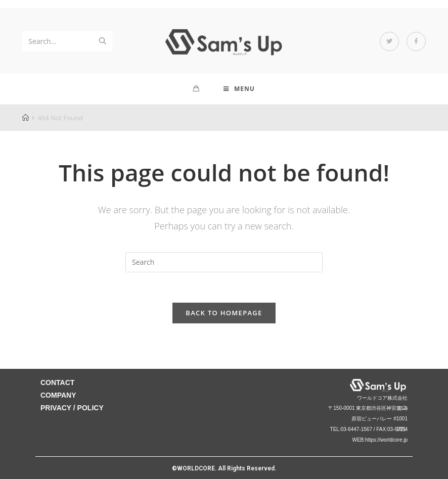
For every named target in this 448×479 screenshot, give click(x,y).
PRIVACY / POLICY (72, 408)
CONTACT (57, 382)
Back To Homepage (224, 313)
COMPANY (58, 395)
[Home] (26, 118)
